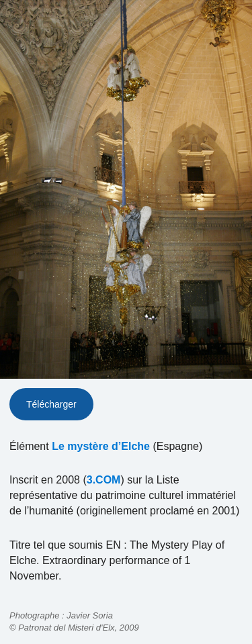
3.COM (104, 480)
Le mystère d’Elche (101, 446)
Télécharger (51, 404)
